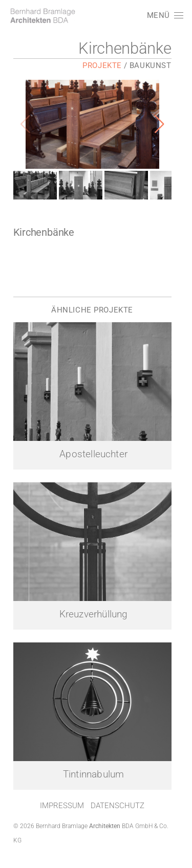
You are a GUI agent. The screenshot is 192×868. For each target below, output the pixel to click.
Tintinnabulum (97, 795)
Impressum (66, 827)
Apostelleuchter (97, 463)
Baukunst (158, 65)
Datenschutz (122, 827)
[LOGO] (42, 16)
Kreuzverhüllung (97, 630)
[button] (165, 15)
